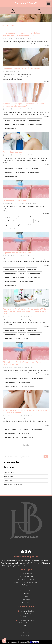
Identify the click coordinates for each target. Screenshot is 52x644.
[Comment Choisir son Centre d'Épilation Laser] (26, 57)
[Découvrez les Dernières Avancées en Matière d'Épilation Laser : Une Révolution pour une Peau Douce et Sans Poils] (26, 298)
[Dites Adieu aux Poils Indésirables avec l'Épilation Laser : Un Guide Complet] (26, 351)
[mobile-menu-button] (49, 4)
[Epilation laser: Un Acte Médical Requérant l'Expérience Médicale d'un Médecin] (26, 399)
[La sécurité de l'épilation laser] (26, 189)
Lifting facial (8, 480)
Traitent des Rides (9, 476)
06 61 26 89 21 (28, 625)
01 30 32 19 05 (28, 616)
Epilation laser (8, 472)
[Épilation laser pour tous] (26, 141)
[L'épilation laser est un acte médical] (26, 241)
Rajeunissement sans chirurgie (13, 484)
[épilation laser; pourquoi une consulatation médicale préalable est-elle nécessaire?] (26, 92)
